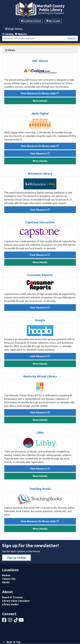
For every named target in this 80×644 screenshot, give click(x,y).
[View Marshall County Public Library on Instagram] (10, 621)
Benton (6, 575)
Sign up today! (16, 558)
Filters (10, 50)
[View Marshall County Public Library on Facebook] (5, 621)
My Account (53, 21)
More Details (40, 101)
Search (71, 38)
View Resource (38, 153)
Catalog (9, 34)
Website (22, 34)
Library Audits (10, 604)
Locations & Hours (31, 21)
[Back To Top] (40, 642)
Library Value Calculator (16, 601)
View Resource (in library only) (38, 93)
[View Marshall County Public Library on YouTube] (21, 621)
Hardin (6, 582)
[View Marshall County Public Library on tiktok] (16, 621)
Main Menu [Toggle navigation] (14, 29)
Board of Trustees (12, 597)
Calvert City (9, 579)
